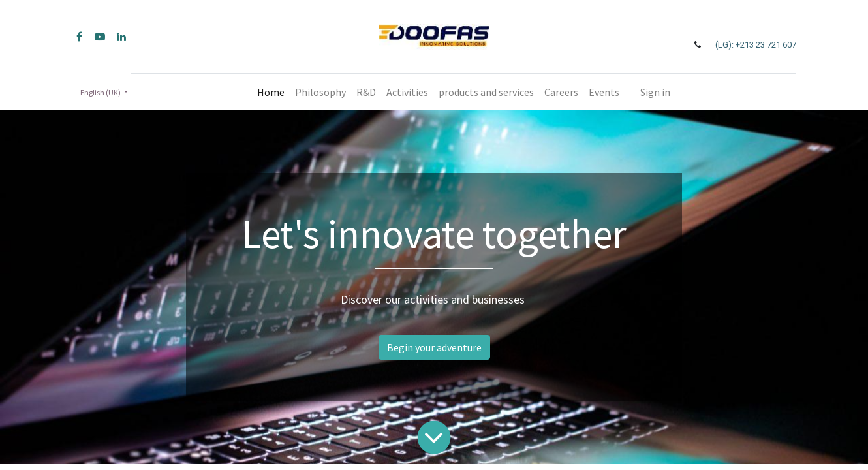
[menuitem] (271, 92)
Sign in (655, 92)
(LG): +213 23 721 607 (756, 45)
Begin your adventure (434, 347)
